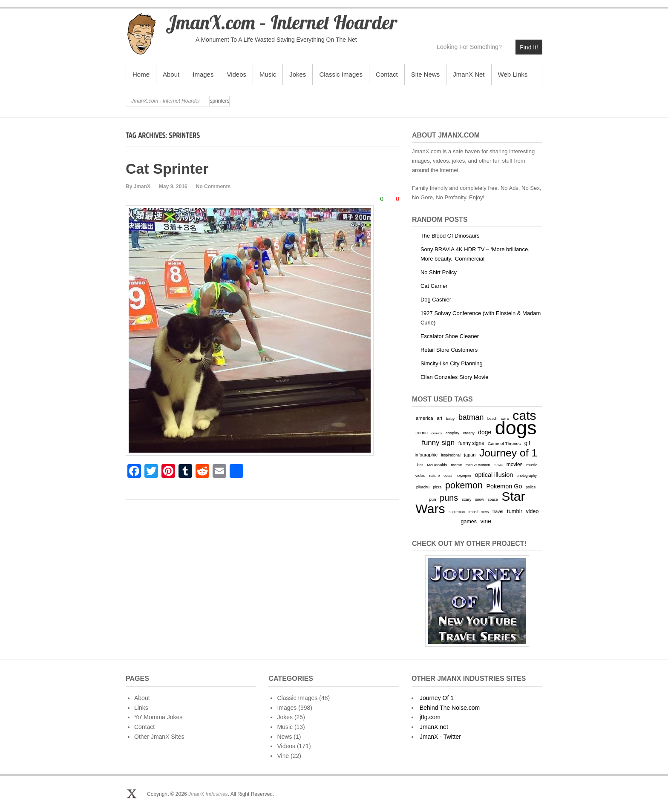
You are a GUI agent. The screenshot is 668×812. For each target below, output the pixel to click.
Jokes (298, 74)
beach (492, 419)
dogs (516, 428)
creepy (469, 433)
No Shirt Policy (439, 272)
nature (434, 476)
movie (498, 465)
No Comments (213, 187)
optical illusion (494, 475)
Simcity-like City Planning (452, 363)
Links (141, 708)
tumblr (515, 511)
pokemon (464, 485)
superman (457, 512)
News (284, 737)
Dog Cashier (436, 300)
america (425, 418)
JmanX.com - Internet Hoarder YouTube (480, 20)
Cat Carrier (434, 286)
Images (203, 74)
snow (479, 499)
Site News (426, 74)
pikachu (423, 487)
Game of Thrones (504, 443)
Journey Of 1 (437, 698)
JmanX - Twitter (440, 737)
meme (456, 465)
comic (422, 433)
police (531, 487)
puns (449, 498)
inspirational (451, 455)
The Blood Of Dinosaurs (450, 236)
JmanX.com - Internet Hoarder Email (535, 20)
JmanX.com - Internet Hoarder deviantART (517, 20)
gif (527, 443)
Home (141, 74)
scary (467, 499)
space (493, 499)
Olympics (464, 476)
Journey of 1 (508, 453)
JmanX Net (469, 74)
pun (433, 499)
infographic (426, 455)
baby (451, 418)
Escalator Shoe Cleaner (450, 336)
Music (268, 74)
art (439, 418)
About (171, 74)
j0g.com (430, 717)
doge (485, 432)
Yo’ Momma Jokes (158, 717)
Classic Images (341, 74)
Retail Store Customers (449, 350)
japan (470, 455)
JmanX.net (434, 727)
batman (471, 417)
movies (515, 465)
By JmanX (138, 187)
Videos (236, 74)
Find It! (529, 47)
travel (498, 512)
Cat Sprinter (167, 169)
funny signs (471, 443)
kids (420, 465)
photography (527, 476)
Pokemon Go (504, 486)
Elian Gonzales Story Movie (455, 377)
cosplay (452, 433)
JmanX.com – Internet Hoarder (281, 22)
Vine (283, 756)
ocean (448, 476)
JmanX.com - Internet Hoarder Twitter (462, 20)
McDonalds (437, 465)
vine (486, 521)
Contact (387, 74)
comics (436, 433)
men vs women (478, 465)
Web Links (513, 74)
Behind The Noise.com (450, 708)
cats (524, 415)
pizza (438, 487)
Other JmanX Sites (159, 737)
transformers (479, 512)
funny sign (438, 443)
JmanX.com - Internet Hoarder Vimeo (499, 20)
